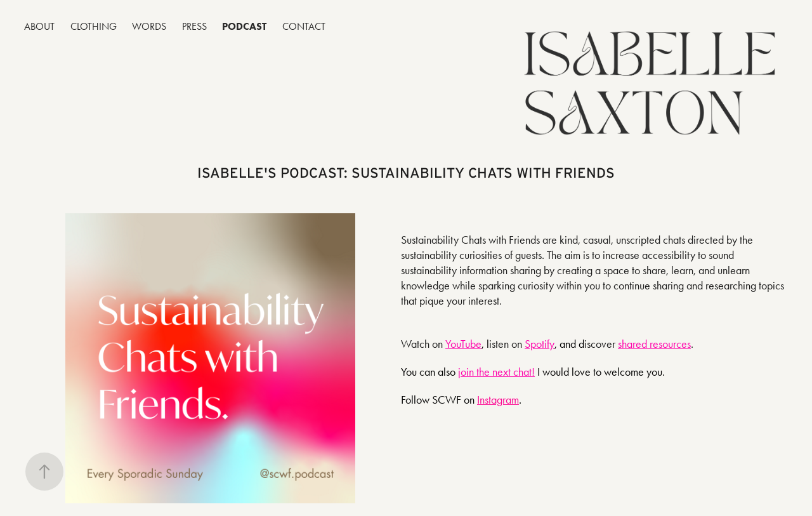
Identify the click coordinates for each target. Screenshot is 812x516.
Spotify (540, 344)
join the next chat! (496, 372)
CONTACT (304, 26)
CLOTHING (94, 26)
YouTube (463, 344)
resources (669, 344)
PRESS (194, 26)
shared (632, 344)
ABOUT (39, 26)
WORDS (149, 26)
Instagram (498, 400)
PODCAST (244, 26)
